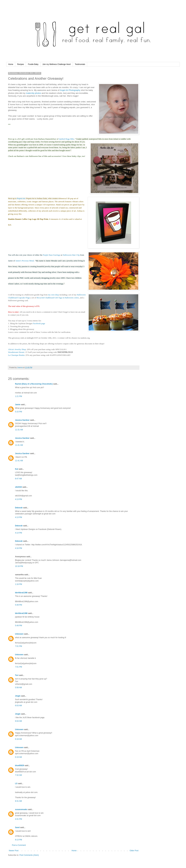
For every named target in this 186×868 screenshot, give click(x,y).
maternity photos (33, 93)
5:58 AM (18, 688)
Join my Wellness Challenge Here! (57, 64)
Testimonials (80, 64)
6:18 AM (18, 739)
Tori (17, 675)
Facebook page (39, 323)
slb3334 (18, 487)
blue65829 (20, 765)
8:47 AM (18, 479)
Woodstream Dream (16, 352)
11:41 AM (19, 445)
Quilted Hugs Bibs (66, 139)
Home (11, 64)
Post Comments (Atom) (29, 855)
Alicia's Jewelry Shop (17, 349)
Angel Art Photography (70, 90)
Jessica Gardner (22, 420)
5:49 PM (19, 605)
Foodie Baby (33, 64)
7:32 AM (18, 775)
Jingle (18, 696)
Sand (17, 827)
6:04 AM (18, 721)
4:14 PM (19, 533)
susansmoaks (21, 809)
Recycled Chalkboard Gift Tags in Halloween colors (58, 298)
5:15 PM (19, 412)
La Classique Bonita (16, 355)
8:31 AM (18, 801)
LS (16, 784)
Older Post (134, 851)
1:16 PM (19, 584)
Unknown (19, 634)
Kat (17, 469)
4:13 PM (19, 499)
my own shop (53, 295)
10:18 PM (19, 566)
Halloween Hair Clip (71, 255)
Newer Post (14, 851)
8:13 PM (19, 840)
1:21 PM (19, 396)
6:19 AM (18, 757)
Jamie (18, 405)
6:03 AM (18, 706)
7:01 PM (19, 646)
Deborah (19, 508)
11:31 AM (19, 430)
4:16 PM (19, 548)
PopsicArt (21, 198)
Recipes (21, 64)
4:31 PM (19, 819)
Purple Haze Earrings (52, 255)
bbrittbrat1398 (21, 593)
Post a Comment (19, 845)
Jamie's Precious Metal (25, 261)
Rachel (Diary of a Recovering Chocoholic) (34, 384)
